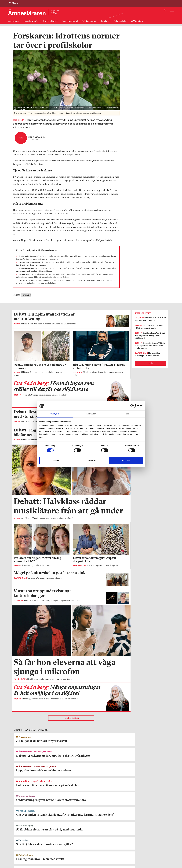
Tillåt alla (126, 460)
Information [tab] (91, 414)
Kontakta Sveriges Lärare (132, 856)
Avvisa (56, 460)
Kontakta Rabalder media (80, 852)
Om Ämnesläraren (20, 851)
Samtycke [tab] (55, 414)
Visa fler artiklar (71, 721)
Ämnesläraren (30, 21)
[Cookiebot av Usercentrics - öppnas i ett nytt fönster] (132, 406)
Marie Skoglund (37, 140)
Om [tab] (127, 414)
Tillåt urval (91, 460)
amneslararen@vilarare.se (23, 855)
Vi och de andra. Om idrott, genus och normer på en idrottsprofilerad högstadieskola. (71, 243)
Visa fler (150, 366)
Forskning (26, 298)
